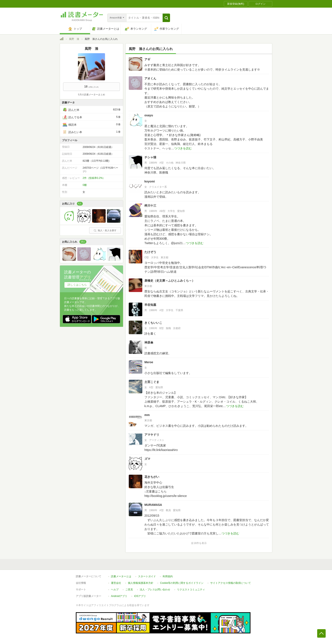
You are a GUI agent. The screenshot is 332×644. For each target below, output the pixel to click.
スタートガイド (147, 576)
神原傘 (149, 342)
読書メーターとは (121, 576)
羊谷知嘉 (150, 305)
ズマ (147, 459)
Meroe (149, 362)
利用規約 (168, 576)
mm (147, 415)
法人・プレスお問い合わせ (155, 590)
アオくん (150, 78)
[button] (166, 18)
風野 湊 (74, 39)
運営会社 (116, 583)
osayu (149, 115)
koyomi (150, 181)
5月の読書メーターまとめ (91, 95)
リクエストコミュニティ (191, 590)
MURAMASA (153, 505)
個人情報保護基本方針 (141, 583)
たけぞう (150, 252)
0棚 (85, 185)
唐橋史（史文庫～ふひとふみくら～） (170, 281)
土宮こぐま (152, 382)
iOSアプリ (140, 596)
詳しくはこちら (77, 285)
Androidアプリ (119, 596)
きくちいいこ (153, 323)
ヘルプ (115, 590)
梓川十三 (150, 206)
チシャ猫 (150, 157)
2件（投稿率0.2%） (94, 178)
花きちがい (152, 477)
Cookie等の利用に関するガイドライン (182, 583)
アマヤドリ (152, 435)
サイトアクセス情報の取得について (231, 583)
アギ (147, 59)
